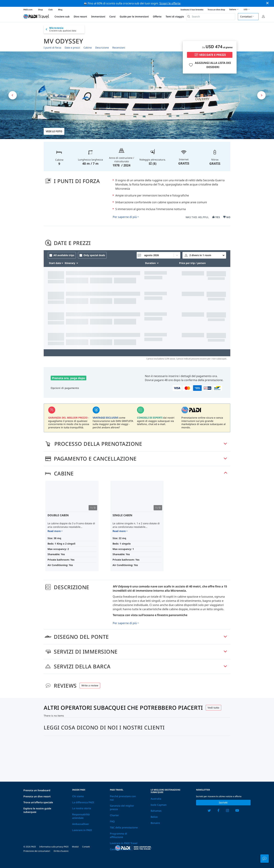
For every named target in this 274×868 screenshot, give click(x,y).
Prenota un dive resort (37, 796)
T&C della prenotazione (124, 827)
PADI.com (28, 10)
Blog (60, 10)
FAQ (112, 821)
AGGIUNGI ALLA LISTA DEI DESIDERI (209, 65)
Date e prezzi (72, 48)
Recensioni (119, 48)
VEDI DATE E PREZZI (210, 55)
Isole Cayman (159, 805)
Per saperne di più (125, 217)
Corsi (112, 16)
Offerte (157, 16)
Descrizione (102, 48)
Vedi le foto (54, 131)
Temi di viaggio (175, 16)
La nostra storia (82, 808)
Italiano (234, 10)
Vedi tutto (213, 708)
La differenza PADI (83, 802)
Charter (114, 815)
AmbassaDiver (81, 824)
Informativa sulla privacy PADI (54, 847)
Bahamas (156, 811)
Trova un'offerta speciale (38, 802)
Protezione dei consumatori (37, 851)
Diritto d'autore (61, 851)
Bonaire (155, 823)
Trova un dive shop (216, 10)
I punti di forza (52, 48)
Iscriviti (223, 802)
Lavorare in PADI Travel (124, 843)
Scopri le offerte (170, 3)
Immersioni (98, 16)
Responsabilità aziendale (81, 816)
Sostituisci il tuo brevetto (192, 10)
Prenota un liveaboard (37, 790)
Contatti (86, 847)
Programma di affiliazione (118, 835)
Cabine (88, 48)
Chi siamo (78, 796)
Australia (156, 799)
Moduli (75, 847)
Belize (154, 817)
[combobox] (211, 17)
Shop (40, 10)
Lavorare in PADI (82, 830)
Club (51, 10)
